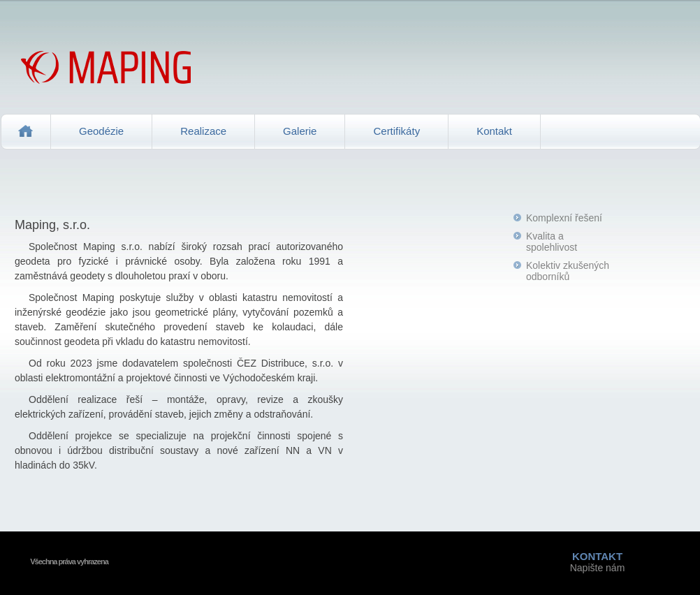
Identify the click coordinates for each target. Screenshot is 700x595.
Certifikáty (396, 131)
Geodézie (101, 131)
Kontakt (494, 131)
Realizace (203, 131)
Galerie (300, 131)
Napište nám (597, 562)
